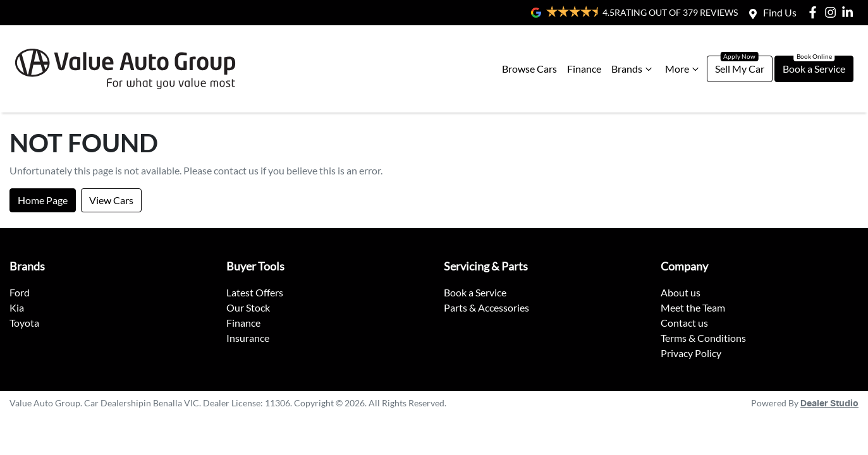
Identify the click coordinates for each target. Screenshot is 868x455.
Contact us (684, 323)
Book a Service (814, 69)
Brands (633, 69)
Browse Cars (529, 69)
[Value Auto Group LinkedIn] (850, 12)
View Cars (111, 200)
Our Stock (248, 307)
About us (681, 292)
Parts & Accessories (486, 307)
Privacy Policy (691, 353)
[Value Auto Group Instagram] (833, 12)
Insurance (248, 338)
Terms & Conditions (703, 338)
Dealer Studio (829, 404)
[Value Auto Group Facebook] (815, 12)
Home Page (43, 200)
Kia (17, 307)
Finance (584, 69)
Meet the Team (693, 307)
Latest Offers (255, 292)
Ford (20, 292)
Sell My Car (740, 69)
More (683, 69)
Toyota (24, 323)
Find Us (780, 12)
